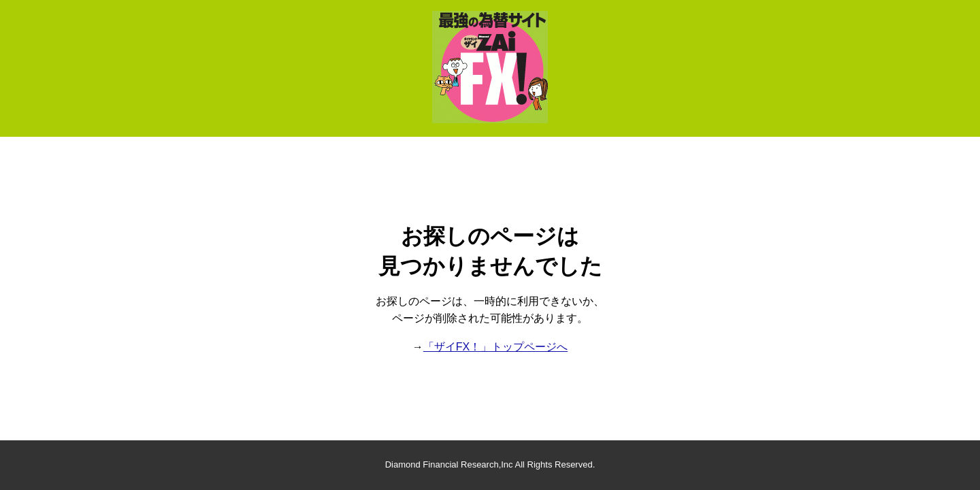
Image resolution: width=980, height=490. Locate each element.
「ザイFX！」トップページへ (495, 347)
